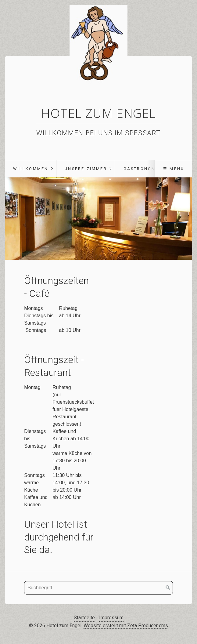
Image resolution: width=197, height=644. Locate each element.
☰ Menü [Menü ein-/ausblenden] (174, 169)
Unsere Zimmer (86, 169)
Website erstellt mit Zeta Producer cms (126, 626)
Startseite (84, 618)
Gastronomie (142, 169)
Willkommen (31, 169)
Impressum (111, 618)
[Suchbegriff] (99, 588)
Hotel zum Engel (99, 113)
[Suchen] (168, 588)
